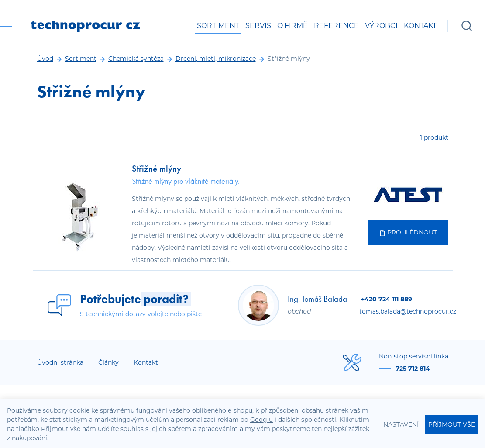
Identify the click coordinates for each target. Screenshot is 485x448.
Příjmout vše (452, 424)
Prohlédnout (408, 232)
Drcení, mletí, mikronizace (216, 59)
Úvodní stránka (60, 362)
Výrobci (381, 26)
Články (108, 362)
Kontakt (420, 26)
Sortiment (218, 26)
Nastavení (401, 424)
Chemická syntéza (136, 59)
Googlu (261, 420)
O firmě (292, 26)
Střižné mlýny (157, 168)
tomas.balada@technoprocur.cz (408, 311)
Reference (336, 26)
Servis (258, 26)
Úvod (45, 59)
